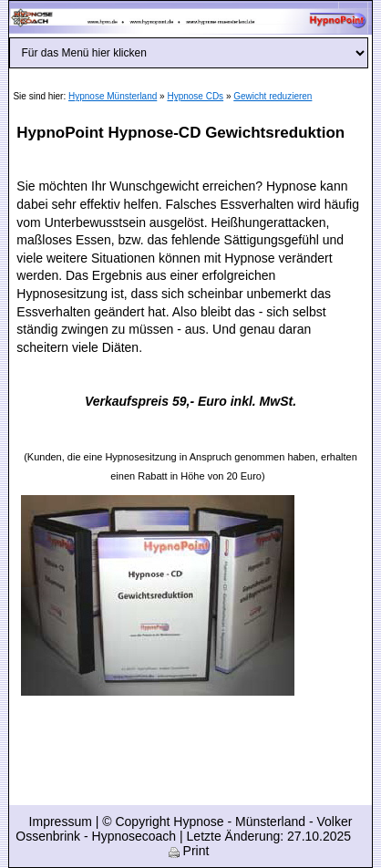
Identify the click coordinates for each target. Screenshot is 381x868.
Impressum (61, 821)
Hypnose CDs (195, 96)
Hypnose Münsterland (113, 96)
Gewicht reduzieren (273, 96)
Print (189, 851)
